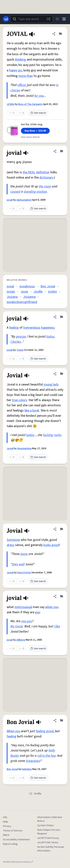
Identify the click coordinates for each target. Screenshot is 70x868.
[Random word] (48, 19)
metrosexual (23, 607)
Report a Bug (10, 844)
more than (26, 76)
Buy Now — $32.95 (35, 131)
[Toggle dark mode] (57, 19)
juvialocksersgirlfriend (22, 302)
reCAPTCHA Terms (48, 843)
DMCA (6, 835)
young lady (51, 384)
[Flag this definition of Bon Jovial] (61, 720)
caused (15, 192)
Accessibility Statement (16, 840)
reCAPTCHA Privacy (48, 838)
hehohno (27, 769)
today (50, 337)
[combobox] (32, 19)
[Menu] (64, 19)
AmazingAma (24, 448)
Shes (15, 564)
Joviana (12, 297)
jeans (24, 554)
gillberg (21, 640)
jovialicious (27, 286)
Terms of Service (13, 831)
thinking (20, 60)
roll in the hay (46, 756)
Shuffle (35, 794)
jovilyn (53, 292)
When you (13, 731)
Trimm (20, 350)
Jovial (10, 448)
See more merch (30, 137)
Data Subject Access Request (49, 832)
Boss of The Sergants (30, 104)
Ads (5, 817)
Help (6, 822)
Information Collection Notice (50, 819)
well (22, 564)
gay (38, 612)
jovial (10, 200)
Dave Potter (24, 573)
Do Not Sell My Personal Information (50, 849)
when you (52, 607)
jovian (11, 292)
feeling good (45, 731)
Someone (13, 540)
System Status (46, 825)
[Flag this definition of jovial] (61, 151)
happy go (15, 70)
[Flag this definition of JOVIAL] (60, 34)
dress (11, 545)
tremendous (32, 328)
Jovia (24, 292)
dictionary (46, 178)
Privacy (7, 826)
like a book (32, 410)
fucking (48, 435)
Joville (38, 292)
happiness (48, 328)
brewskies (33, 761)
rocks (58, 435)
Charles (16, 342)
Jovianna (29, 297)
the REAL (29, 172)
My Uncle (17, 626)
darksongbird (24, 200)
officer (22, 85)
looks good (51, 545)
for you (39, 96)
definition (43, 172)
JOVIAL (11, 104)
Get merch (38, 113)
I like (57, 626)
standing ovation (35, 192)
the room (45, 186)
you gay (27, 621)
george (21, 337)
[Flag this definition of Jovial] (61, 374)
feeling (14, 328)
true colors (20, 400)
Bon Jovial (48, 286)
